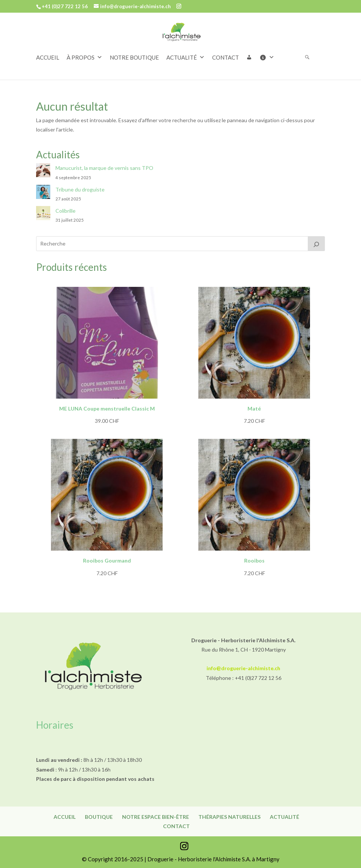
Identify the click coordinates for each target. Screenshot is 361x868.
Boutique (99, 817)
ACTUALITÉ (186, 57)
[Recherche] (316, 244)
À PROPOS (84, 57)
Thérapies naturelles (229, 817)
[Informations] (271, 57)
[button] (253, 57)
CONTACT (226, 57)
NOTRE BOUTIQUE (134, 57)
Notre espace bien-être (156, 817)
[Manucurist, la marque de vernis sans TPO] (43, 172)
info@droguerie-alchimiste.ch (243, 668)
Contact (176, 826)
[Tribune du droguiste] (43, 193)
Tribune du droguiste (80, 189)
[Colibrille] (43, 214)
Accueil (65, 817)
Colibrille (66, 211)
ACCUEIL (48, 57)
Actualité (285, 817)
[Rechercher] (311, 57)
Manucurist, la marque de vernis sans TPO (104, 168)
